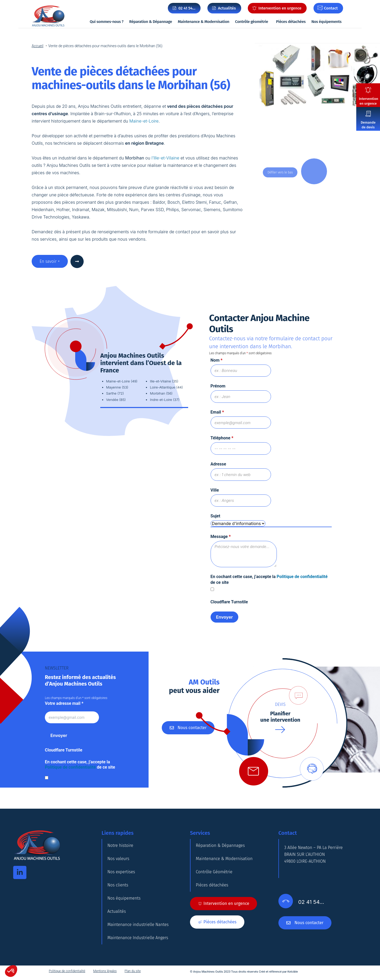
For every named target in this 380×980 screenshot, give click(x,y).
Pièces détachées (291, 22)
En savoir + (50, 261)
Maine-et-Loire (143, 121)
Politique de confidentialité (302, 577)
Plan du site (133, 971)
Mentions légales (105, 971)
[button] (11, 971)
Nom (217, 360)
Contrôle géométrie (252, 22)
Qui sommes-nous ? (107, 22)
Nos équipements (326, 22)
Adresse (218, 464)
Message (221, 537)
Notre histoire (120, 845)
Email (217, 412)
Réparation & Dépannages (220, 845)
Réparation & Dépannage (151, 22)
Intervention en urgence (369, 101)
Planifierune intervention (280, 717)
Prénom (218, 386)
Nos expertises (121, 872)
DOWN (315, 171)
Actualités (117, 911)
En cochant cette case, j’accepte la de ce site (80, 765)
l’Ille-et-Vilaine (165, 158)
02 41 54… (187, 8)
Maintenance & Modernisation (204, 22)
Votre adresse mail (64, 703)
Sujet (215, 516)
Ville (215, 490)
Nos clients (118, 885)
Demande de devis (368, 125)
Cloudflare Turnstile (229, 602)
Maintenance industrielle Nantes (138, 925)
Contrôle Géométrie (214, 872)
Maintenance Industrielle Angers (138, 938)
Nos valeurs (118, 859)
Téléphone (222, 438)
